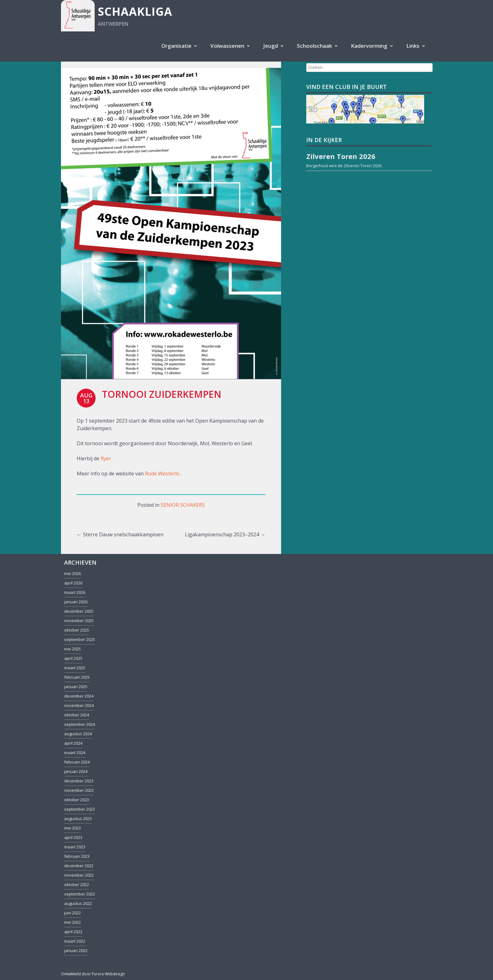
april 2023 (73, 837)
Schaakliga (135, 11)
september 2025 (80, 639)
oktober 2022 (77, 884)
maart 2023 (75, 847)
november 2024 (79, 705)
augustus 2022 (78, 903)
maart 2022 (75, 941)
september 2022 (80, 894)
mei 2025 (72, 649)
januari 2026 (76, 602)
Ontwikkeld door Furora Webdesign (93, 974)
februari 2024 (77, 762)
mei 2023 (72, 828)
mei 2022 (72, 922)
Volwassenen (227, 46)
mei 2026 (72, 573)
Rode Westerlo (162, 474)
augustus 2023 (78, 818)
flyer (106, 458)
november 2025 (79, 621)
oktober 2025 (77, 630)
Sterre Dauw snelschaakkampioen (120, 534)
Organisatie (176, 46)
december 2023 (79, 781)
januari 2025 (76, 687)
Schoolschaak (314, 46)
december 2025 (79, 611)
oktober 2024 (77, 715)
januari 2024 (76, 771)
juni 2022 (72, 913)
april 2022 (73, 932)
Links (413, 46)
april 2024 (73, 743)
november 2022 (79, 875)
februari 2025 (77, 677)
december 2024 (79, 696)
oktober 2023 (77, 800)
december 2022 (79, 866)
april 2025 (73, 658)
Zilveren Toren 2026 (363, 166)
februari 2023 (77, 856)
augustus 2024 (78, 734)
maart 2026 (75, 592)
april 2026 (73, 583)
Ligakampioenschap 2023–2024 (225, 534)
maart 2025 (75, 668)
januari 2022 (76, 950)
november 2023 (79, 790)
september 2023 (80, 809)
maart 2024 (75, 753)
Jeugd (271, 46)
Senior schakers (183, 505)
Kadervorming (369, 46)
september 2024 (80, 724)
